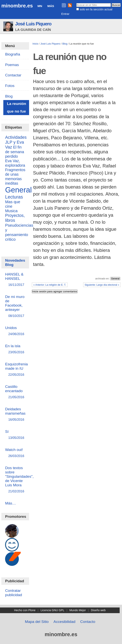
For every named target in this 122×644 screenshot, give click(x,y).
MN (40, 6)
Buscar (76, 3)
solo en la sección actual (96, 9)
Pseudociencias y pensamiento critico (19, 232)
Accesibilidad (64, 622)
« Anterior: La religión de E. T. (50, 285)
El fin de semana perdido (15, 152)
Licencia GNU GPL (53, 610)
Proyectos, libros (15, 218)
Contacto (88, 622)
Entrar (65, 14)
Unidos (15, 331)
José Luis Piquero (33, 24)
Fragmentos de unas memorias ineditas (15, 177)
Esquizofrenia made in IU (16, 370)
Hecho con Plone (25, 610)
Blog (65, 44)
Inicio (35, 44)
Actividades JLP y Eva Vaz (16, 142)
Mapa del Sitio (37, 622)
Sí (15, 435)
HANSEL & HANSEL (15, 280)
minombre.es (17, 6)
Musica (11, 211)
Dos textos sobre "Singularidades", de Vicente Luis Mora (19, 480)
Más (51, 6)
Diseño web (98, 610)
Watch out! (15, 453)
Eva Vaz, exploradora (15, 163)
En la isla (15, 349)
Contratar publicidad (13, 593)
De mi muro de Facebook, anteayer (15, 306)
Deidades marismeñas (15, 415)
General (115, 279)
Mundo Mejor (78, 610)
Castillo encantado (15, 392)
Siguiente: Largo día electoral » (102, 285)
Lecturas (14, 197)
